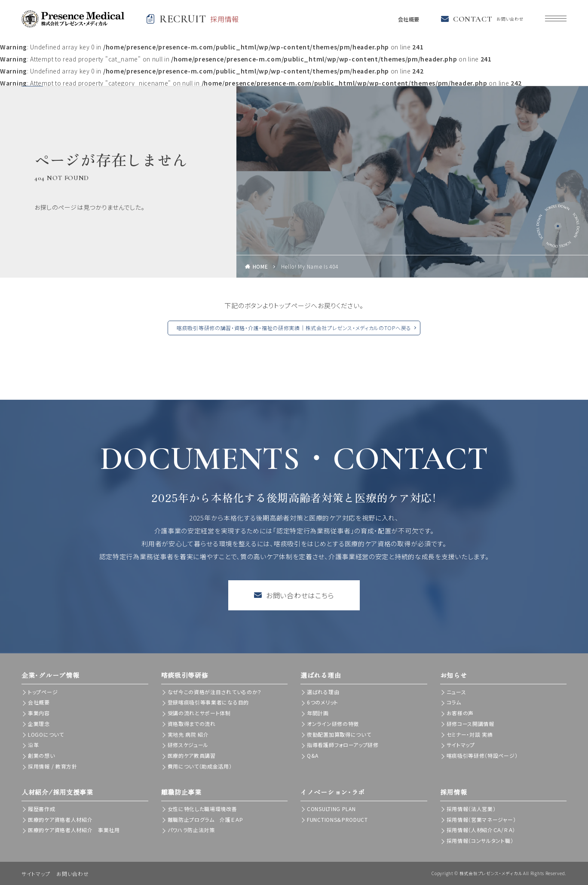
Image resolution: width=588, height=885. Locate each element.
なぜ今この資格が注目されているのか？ (215, 692)
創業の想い (41, 755)
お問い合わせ (72, 874)
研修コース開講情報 (470, 724)
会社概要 (406, 19)
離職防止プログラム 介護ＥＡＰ (206, 819)
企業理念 (39, 724)
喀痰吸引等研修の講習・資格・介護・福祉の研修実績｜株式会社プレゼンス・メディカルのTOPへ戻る (294, 328)
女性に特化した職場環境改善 (202, 809)
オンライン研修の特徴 (333, 724)
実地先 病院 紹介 (188, 734)
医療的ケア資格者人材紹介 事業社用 (74, 830)
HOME (260, 266)
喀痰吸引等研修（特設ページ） (482, 755)
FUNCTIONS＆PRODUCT (337, 819)
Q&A (313, 755)
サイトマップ (461, 745)
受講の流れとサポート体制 (199, 713)
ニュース (456, 692)
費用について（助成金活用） (200, 766)
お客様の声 (460, 713)
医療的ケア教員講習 (192, 755)
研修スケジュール (188, 745)
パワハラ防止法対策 (191, 830)
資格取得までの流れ (192, 724)
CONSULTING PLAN (331, 809)
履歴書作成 (42, 809)
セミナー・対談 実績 (470, 734)
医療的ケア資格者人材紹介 (60, 819)
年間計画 (318, 713)
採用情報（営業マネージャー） (481, 819)
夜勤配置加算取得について (339, 734)
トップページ (43, 692)
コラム (454, 702)
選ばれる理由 (323, 692)
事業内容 (39, 713)
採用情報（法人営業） (471, 809)
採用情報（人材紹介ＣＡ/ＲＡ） (481, 830)
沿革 (33, 745)
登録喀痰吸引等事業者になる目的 (208, 702)
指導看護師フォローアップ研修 (343, 745)
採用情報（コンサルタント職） (480, 841)
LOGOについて (46, 734)
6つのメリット (323, 702)
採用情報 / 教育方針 (53, 766)
